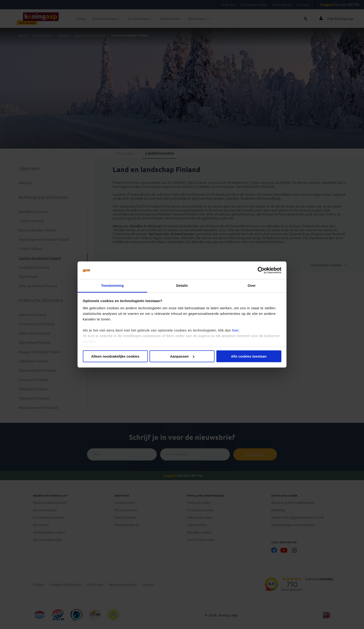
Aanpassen (182, 356)
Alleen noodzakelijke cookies (115, 356)
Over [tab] (252, 285)
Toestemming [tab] (112, 285)
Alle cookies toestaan (249, 356)
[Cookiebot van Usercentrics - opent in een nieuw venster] (261, 270)
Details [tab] (182, 285)
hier (236, 330)
